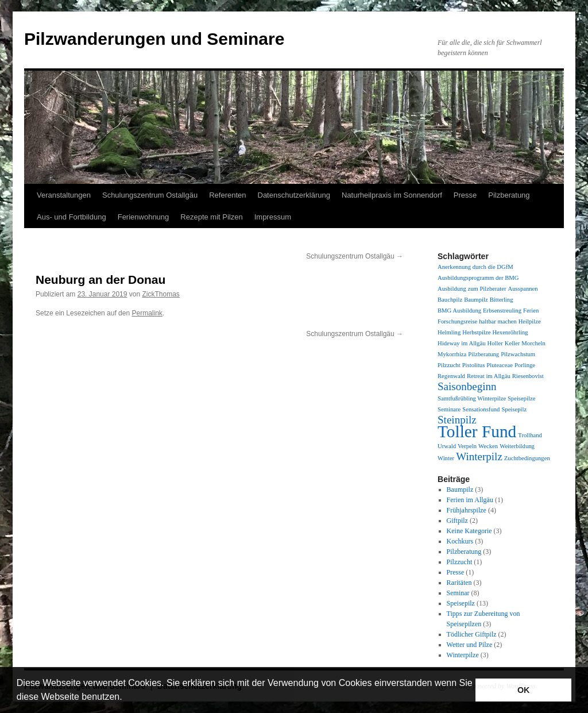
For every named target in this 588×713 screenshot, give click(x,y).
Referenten (227, 195)
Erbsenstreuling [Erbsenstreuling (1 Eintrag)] (502, 311)
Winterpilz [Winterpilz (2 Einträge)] (479, 456)
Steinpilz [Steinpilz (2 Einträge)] (457, 420)
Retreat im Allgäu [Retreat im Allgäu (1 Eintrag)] (489, 376)
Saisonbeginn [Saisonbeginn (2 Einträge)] (467, 386)
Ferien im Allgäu (470, 500)
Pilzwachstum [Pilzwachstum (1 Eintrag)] (518, 354)
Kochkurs (460, 541)
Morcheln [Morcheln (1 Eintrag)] (533, 343)
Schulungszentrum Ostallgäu (150, 195)
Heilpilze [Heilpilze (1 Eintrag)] (530, 321)
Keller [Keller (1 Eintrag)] (512, 343)
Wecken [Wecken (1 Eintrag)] (488, 446)
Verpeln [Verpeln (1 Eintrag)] (467, 446)
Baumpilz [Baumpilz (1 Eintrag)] (476, 300)
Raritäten (459, 583)
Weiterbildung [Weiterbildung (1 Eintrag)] (517, 446)
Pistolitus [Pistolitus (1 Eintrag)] (474, 365)
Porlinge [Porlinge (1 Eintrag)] (525, 365)
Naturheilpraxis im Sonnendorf (392, 195)
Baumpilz (460, 490)
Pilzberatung (509, 195)
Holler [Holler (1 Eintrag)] (495, 343)
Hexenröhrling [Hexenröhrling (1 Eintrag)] (510, 332)
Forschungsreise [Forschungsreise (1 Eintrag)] (457, 321)
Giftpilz (457, 521)
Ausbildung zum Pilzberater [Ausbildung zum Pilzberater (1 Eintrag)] (472, 289)
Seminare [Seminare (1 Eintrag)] (449, 409)
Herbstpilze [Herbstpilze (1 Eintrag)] (476, 332)
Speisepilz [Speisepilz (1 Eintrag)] (514, 409)
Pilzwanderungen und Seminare (154, 39)
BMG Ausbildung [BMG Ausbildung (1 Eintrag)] (459, 311)
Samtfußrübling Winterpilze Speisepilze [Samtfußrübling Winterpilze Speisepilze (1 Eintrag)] (486, 398)
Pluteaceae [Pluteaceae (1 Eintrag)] (500, 365)
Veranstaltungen (64, 195)
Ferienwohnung (144, 217)
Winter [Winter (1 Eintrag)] (446, 458)
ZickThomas (161, 294)
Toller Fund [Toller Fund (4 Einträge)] (477, 431)
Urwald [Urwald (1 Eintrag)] (447, 446)
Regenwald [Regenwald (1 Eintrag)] (451, 376)
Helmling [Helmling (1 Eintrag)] (449, 332)
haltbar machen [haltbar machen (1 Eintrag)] (498, 321)
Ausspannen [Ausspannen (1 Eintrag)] (523, 289)
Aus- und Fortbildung (71, 217)
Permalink (147, 313)
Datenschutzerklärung (294, 195)
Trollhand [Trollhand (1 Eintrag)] (530, 435)
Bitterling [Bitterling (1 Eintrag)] (502, 300)
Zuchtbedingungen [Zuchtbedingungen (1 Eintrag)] (527, 458)
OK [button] (524, 690)
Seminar (458, 593)
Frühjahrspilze (467, 510)
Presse (465, 195)
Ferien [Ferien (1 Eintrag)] (531, 311)
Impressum (273, 217)
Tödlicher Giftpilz (472, 634)
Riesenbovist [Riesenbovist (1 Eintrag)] (528, 376)
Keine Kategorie (469, 531)
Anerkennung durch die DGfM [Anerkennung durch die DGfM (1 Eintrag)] (475, 267)
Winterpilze (463, 655)
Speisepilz (461, 603)
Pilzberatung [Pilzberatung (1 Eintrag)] (483, 354)
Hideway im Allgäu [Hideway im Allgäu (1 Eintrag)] (461, 343)
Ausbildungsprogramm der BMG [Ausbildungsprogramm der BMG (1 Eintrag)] (478, 278)
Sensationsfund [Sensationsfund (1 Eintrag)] (481, 409)
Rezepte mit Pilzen (211, 217)
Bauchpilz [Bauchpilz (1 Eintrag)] (450, 300)
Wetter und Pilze (470, 645)
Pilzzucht (460, 562)
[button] (126, 698)
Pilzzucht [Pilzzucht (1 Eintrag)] (449, 365)
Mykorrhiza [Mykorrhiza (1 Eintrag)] (452, 354)
